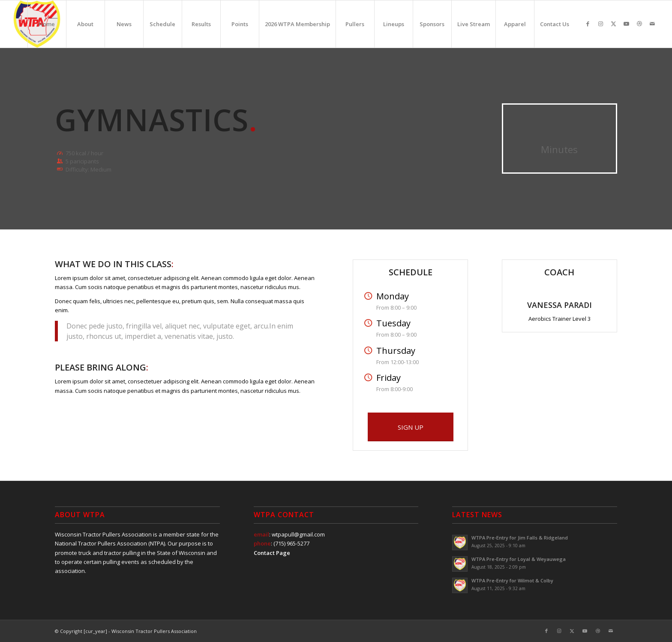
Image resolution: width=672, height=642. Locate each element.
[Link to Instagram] (601, 24)
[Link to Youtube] (627, 24)
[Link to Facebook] (588, 24)
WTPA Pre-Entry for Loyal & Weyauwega (519, 559)
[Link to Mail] (652, 24)
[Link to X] (614, 24)
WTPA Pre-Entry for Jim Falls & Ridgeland (520, 538)
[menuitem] (47, 24)
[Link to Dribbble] (639, 24)
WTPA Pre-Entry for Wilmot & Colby (512, 580)
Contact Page (272, 553)
